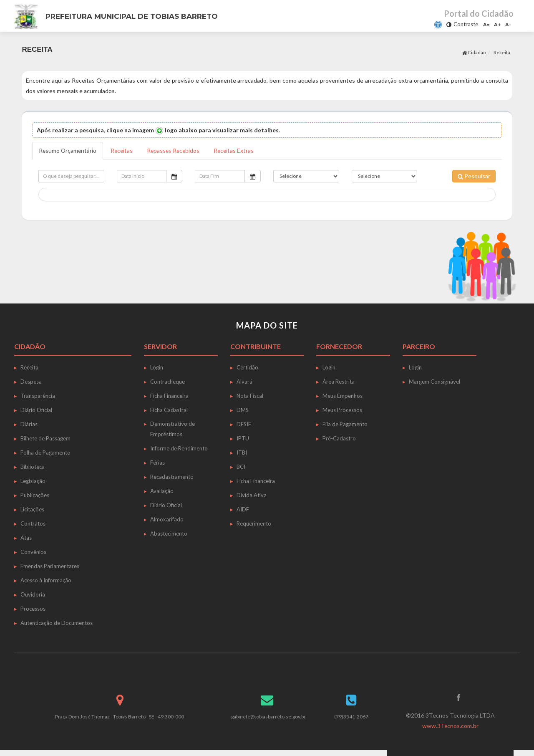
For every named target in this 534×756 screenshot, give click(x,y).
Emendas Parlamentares (50, 566)
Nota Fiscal (250, 396)
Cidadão (474, 52)
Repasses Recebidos (176, 150)
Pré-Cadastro (339, 438)
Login (157, 367)
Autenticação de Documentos (57, 623)
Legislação (33, 481)
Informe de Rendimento (179, 448)
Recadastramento (172, 477)
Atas (26, 538)
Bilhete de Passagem (45, 438)
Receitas (123, 150)
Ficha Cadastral (169, 410)
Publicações (35, 495)
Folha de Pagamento (45, 453)
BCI (241, 467)
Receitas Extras (238, 150)
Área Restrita (339, 382)
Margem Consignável (435, 382)
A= (486, 24)
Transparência (38, 396)
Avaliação (162, 491)
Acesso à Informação (46, 580)
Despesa (31, 382)
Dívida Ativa (252, 495)
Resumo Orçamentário (68, 150)
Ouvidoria (33, 594)
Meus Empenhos (343, 396)
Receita (502, 52)
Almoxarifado (167, 519)
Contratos (33, 523)
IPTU (243, 438)
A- (508, 24)
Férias (157, 463)
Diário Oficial (36, 410)
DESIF (244, 424)
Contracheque (168, 382)
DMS (243, 410)
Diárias (29, 424)
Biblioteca (33, 467)
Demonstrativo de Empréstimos (173, 429)
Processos (33, 609)
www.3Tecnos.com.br (450, 726)
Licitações (32, 509)
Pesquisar (474, 176)
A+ (497, 24)
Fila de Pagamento (345, 424)
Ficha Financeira (169, 396)
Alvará (244, 382)
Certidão (247, 367)
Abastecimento (169, 533)
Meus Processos (342, 410)
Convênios (33, 552)
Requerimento (254, 523)
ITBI (242, 453)
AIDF (243, 509)
